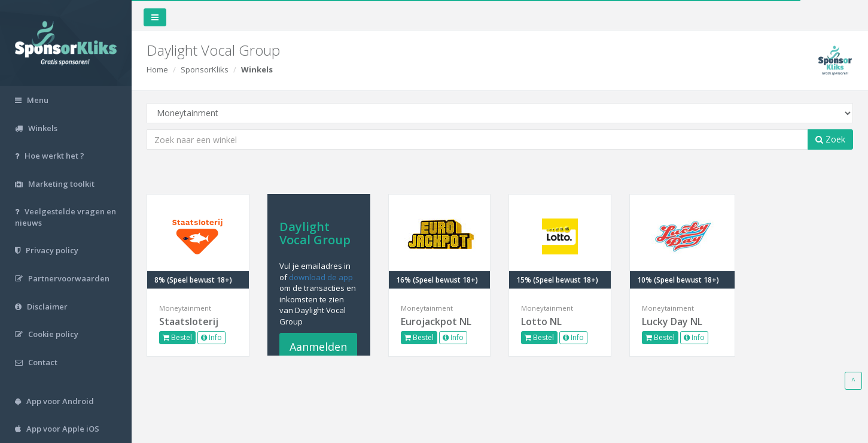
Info (211, 337)
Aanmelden (318, 347)
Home (157, 69)
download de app (321, 277)
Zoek (830, 139)
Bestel (177, 337)
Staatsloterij (189, 321)
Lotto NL (541, 321)
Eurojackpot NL (436, 321)
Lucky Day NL (672, 321)
